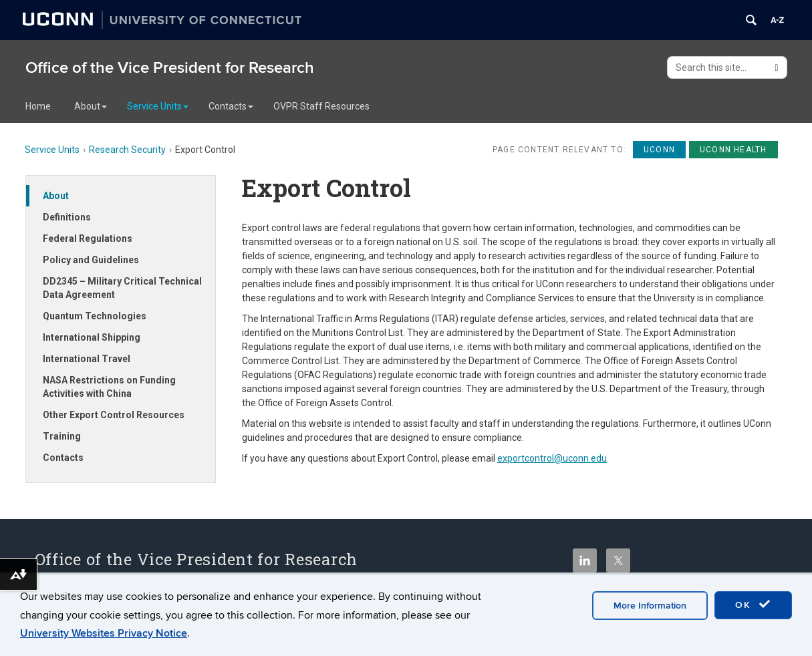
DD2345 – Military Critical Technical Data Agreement (122, 288)
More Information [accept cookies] (650, 606)
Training (62, 436)
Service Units (158, 106)
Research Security (127, 150)
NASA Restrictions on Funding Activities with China (109, 387)
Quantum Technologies (95, 316)
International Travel (87, 359)
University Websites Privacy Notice (104, 633)
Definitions (67, 217)
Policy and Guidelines (91, 260)
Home (38, 106)
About (91, 106)
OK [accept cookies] (753, 605)
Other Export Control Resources (114, 415)
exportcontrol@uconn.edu (552, 458)
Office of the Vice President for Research (170, 68)
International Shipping (92, 337)
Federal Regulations (88, 238)
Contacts (231, 106)
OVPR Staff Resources (321, 106)
